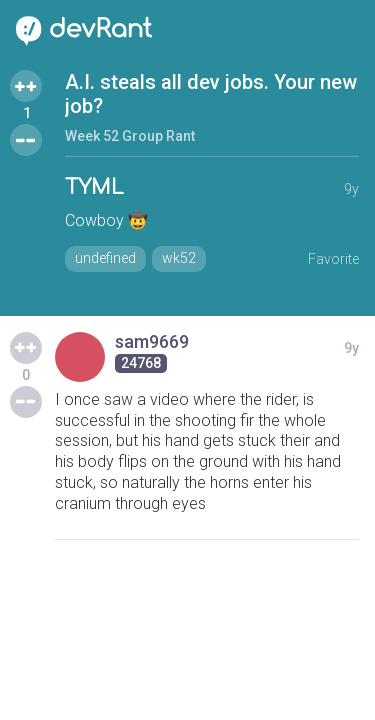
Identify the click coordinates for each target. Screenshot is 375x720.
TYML (94, 187)
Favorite (333, 259)
